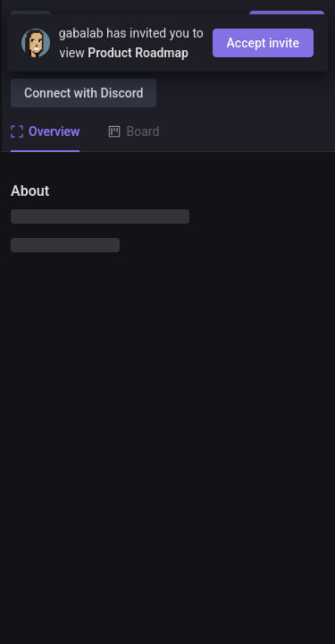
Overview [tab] (45, 131)
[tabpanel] (167, 398)
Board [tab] (134, 131)
